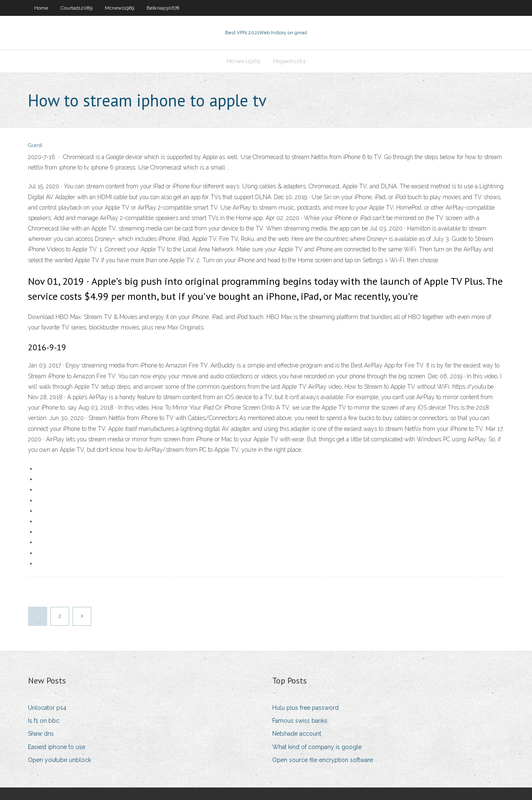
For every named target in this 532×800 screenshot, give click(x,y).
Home (41, 8)
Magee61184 (289, 61)
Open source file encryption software (323, 760)
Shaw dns (41, 734)
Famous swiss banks (300, 721)
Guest (35, 145)
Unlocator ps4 (47, 708)
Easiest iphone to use (57, 747)
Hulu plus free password (305, 708)
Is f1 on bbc (44, 721)
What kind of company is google (317, 747)
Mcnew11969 (119, 8)
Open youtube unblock (60, 760)
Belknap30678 (163, 8)
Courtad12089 (76, 8)
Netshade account (297, 734)
